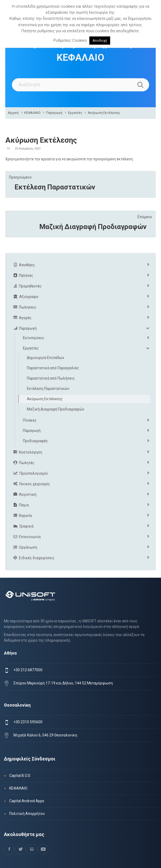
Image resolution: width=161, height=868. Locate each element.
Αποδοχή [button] (100, 41)
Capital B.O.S (20, 776)
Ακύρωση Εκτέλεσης (104, 113)
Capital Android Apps (27, 801)
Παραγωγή (54, 113)
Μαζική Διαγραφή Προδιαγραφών (93, 227)
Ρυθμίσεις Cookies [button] (70, 40)
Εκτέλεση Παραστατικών (55, 187)
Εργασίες (75, 113)
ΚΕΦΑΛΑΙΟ (32, 113)
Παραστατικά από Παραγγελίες (53, 368)
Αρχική (13, 113)
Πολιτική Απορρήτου (27, 814)
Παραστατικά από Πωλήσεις (51, 378)
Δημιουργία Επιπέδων (46, 358)
